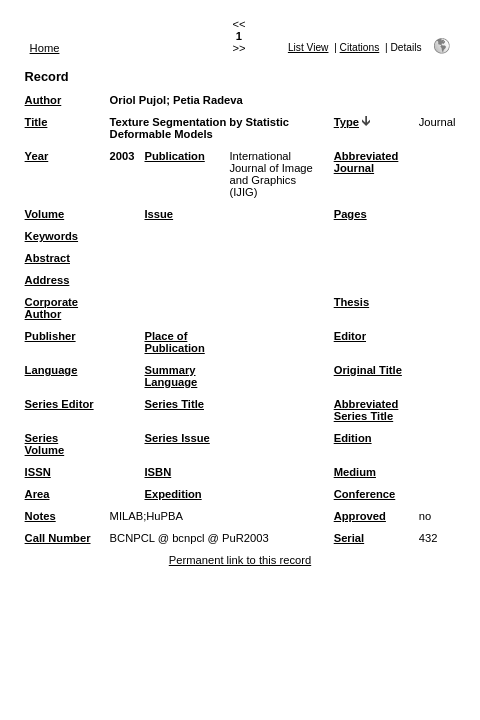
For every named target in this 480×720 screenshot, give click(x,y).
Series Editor (59, 404)
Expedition (172, 494)
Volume (45, 214)
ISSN (38, 472)
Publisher (50, 336)
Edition (353, 438)
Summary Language (170, 376)
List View (308, 47)
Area (37, 494)
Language (51, 370)
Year (37, 156)
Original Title (368, 370)
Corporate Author (51, 308)
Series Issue (176, 438)
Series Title (174, 404)
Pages (350, 214)
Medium (355, 472)
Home (45, 48)
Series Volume (45, 444)
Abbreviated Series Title (366, 410)
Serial (349, 538)
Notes (40, 516)
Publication (174, 156)
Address (47, 280)
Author (43, 100)
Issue (158, 214)
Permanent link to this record (240, 560)
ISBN (157, 472)
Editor (350, 336)
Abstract (47, 258)
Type (346, 122)
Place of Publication (174, 342)
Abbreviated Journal (366, 162)
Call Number (58, 538)
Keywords (51, 236)
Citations (360, 47)
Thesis (351, 302)
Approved (360, 516)
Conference (365, 494)
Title (36, 122)
